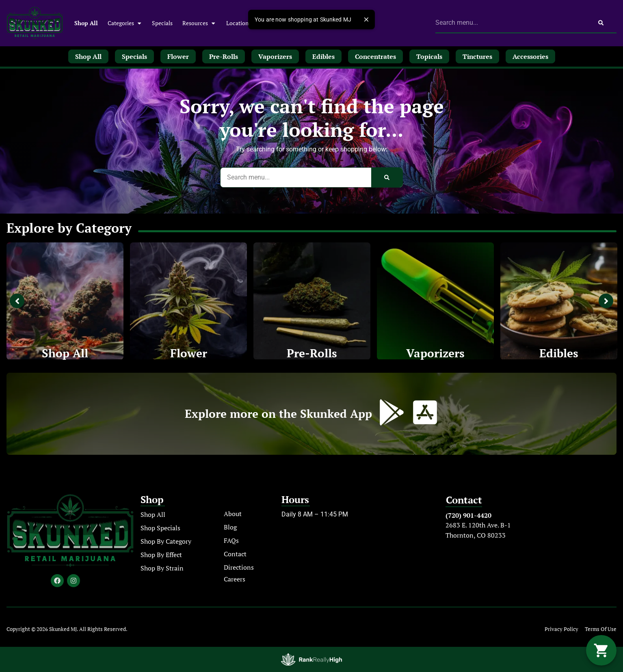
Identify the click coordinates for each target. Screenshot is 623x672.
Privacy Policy (561, 629)
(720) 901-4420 (468, 515)
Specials (162, 23)
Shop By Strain (162, 568)
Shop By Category (166, 541)
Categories (125, 23)
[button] (601, 650)
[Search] (601, 23)
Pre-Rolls (312, 353)
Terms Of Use (601, 629)
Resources (199, 23)
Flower (189, 353)
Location (237, 23)
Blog (230, 527)
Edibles (559, 353)
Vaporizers (435, 353)
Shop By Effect (161, 555)
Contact (235, 554)
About (233, 514)
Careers (235, 579)
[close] (366, 19)
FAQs (231, 540)
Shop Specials (160, 528)
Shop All (86, 23)
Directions (239, 567)
